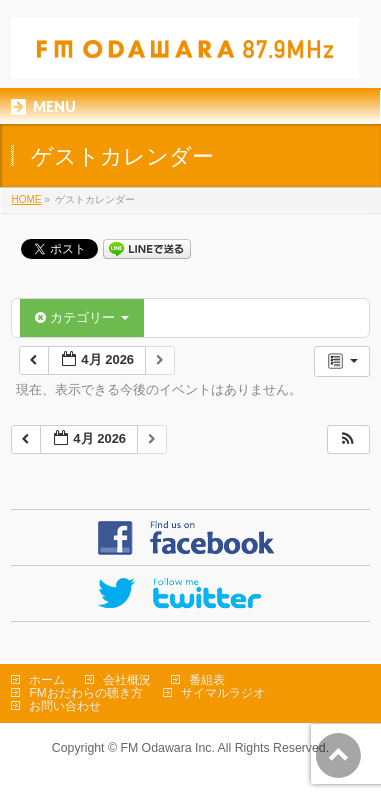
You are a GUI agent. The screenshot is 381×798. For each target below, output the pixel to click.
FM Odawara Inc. (167, 748)
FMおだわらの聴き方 (85, 693)
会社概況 (127, 680)
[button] (348, 439)
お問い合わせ (65, 706)
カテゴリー (81, 317)
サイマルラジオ (223, 693)
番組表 (207, 680)
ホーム (47, 680)
